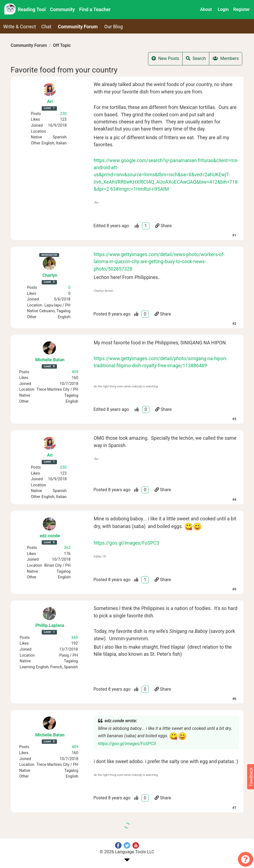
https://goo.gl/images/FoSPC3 (126, 543)
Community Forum (29, 45)
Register (241, 9)
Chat (46, 27)
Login (223, 9)
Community (63, 10)
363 (67, 548)
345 (74, 638)
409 (75, 372)
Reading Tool (32, 10)
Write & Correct (20, 27)
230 (63, 114)
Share (163, 226)
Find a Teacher (95, 10)
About (206, 9)
